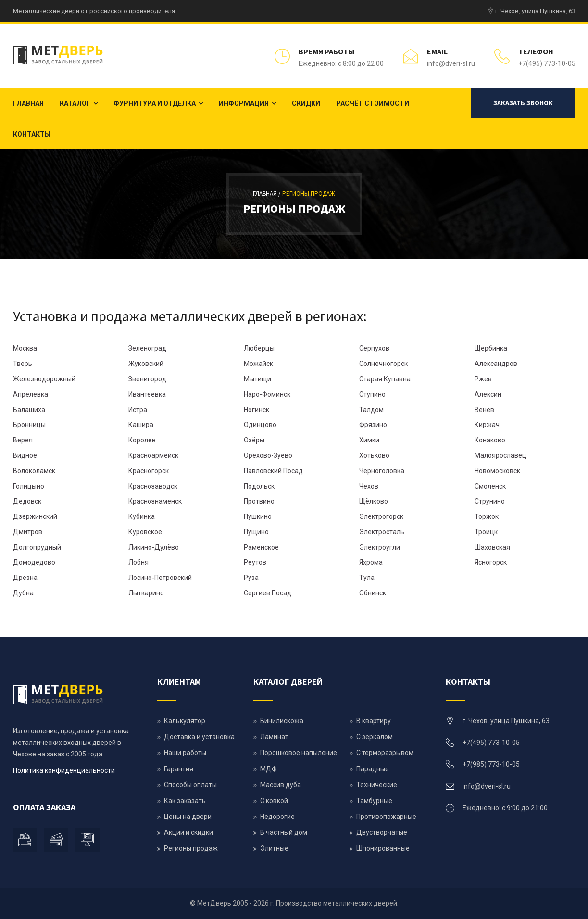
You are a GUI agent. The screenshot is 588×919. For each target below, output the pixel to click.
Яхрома (371, 562)
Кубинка (142, 516)
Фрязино (373, 425)
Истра (138, 410)
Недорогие (277, 817)
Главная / (268, 194)
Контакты (32, 134)
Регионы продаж (309, 194)
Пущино (256, 532)
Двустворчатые (382, 832)
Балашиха (29, 410)
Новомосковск (497, 471)
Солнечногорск (383, 364)
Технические (377, 785)
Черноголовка (382, 471)
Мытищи (257, 379)
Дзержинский (35, 516)
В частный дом (284, 832)
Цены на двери (188, 817)
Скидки (306, 103)
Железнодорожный (44, 379)
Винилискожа (282, 721)
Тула (367, 578)
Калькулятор (185, 721)
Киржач (487, 425)
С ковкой (274, 801)
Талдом (371, 410)
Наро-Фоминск (267, 394)
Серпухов (374, 348)
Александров (496, 364)
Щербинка (491, 348)
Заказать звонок (523, 103)
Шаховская (492, 547)
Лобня (138, 562)
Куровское (145, 532)
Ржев (483, 379)
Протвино (259, 501)
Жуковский (146, 364)
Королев (142, 440)
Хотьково (374, 455)
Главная (28, 103)
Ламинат (274, 737)
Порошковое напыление (299, 753)
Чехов (369, 486)
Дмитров (28, 532)
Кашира (141, 425)
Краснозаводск (153, 486)
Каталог (75, 103)
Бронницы (29, 425)
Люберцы (259, 348)
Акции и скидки (188, 832)
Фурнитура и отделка (155, 103)
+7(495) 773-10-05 (547, 63)
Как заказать (185, 801)
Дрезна (25, 578)
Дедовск (27, 501)
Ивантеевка (147, 394)
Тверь (23, 364)
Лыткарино (146, 593)
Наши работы (185, 753)
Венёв (484, 410)
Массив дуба (281, 785)
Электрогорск (381, 516)
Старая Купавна (385, 379)
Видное (25, 455)
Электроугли (380, 547)
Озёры (254, 440)
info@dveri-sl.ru (451, 63)
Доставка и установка (199, 737)
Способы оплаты (190, 785)
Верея (23, 440)
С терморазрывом (385, 753)
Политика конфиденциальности (64, 770)
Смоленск (490, 486)
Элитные (274, 848)
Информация (244, 103)
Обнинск (373, 593)
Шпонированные (383, 848)
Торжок (487, 516)
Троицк (486, 532)
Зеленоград (147, 348)
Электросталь (382, 532)
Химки (369, 440)
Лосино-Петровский (160, 578)
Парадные (373, 769)
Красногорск (149, 471)
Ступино (372, 394)
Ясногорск (491, 562)
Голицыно (29, 486)
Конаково (490, 440)
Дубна (23, 593)
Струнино (490, 501)
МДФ (269, 769)
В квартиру (374, 721)
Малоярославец (500, 455)
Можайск (258, 364)
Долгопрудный (37, 547)
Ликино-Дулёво (154, 547)
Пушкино (258, 516)
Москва (25, 348)
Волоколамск (34, 471)
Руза (251, 578)
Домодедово (34, 562)
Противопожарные (386, 817)
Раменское (261, 547)
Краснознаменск (155, 501)
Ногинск (256, 410)
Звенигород (147, 379)
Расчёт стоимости (373, 103)
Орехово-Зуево (268, 455)
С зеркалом (375, 737)
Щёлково (374, 501)
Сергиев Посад (268, 593)
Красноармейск (153, 455)
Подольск (259, 486)
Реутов (255, 562)
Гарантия (179, 769)
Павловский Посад (273, 471)
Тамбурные (374, 801)
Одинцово (260, 425)
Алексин (488, 394)
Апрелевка (31, 394)
